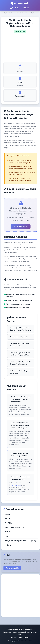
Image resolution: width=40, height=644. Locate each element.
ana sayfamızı (16, 485)
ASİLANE (7, 514)
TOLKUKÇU (8, 523)
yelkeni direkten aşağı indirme (14, 528)
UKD (6, 536)
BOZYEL (7, 519)
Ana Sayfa (14, 8)
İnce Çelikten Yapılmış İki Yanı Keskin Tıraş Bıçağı (20, 541)
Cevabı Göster (21, 226)
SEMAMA (7, 532)
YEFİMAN (7, 545)
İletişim (27, 8)
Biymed (27, 637)
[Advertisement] (20, 48)
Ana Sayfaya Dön (12, 568)
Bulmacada (20, 3)
